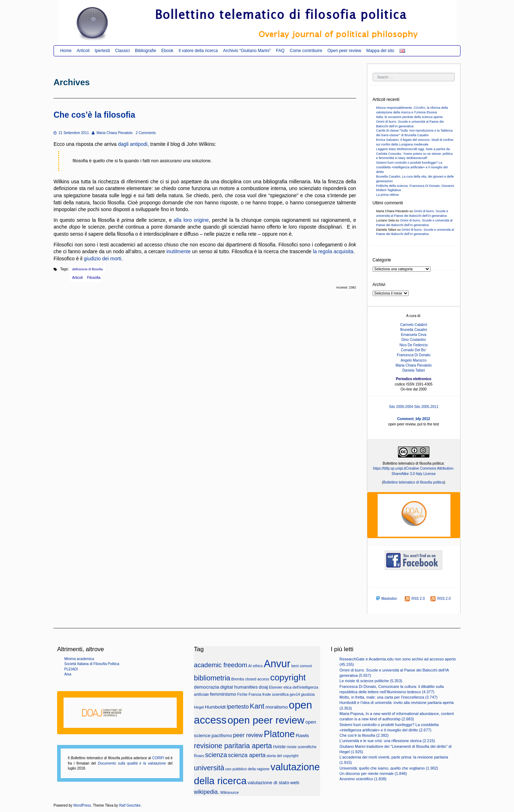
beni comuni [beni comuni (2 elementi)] (301, 666)
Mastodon (386, 598)
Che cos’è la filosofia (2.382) (364, 735)
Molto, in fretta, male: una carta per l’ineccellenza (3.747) (389, 697)
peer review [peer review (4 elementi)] (248, 735)
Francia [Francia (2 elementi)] (255, 694)
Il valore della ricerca (198, 51)
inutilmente (178, 251)
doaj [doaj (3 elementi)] (263, 687)
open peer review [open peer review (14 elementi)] (266, 720)
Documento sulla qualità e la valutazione (132, 763)
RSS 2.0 (415, 599)
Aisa (68, 674)
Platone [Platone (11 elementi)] (279, 734)
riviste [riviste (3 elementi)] (279, 747)
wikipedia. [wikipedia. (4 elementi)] (206, 792)
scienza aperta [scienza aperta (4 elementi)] (247, 755)
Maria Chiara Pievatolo (112, 133)
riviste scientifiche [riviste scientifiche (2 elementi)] (302, 747)
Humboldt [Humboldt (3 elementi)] (215, 707)
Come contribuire (306, 51)
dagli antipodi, (133, 144)
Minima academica (79, 659)
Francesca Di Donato (414, 355)
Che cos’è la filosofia (94, 115)
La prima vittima (388, 195)
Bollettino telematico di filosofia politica (414, 482)
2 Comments (146, 133)
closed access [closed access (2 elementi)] (257, 679)
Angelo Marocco (414, 360)
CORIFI (158, 758)
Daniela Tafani (414, 370)
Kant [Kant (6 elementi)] (257, 706)
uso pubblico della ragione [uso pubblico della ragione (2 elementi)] (247, 769)
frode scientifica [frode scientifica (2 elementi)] (276, 694)
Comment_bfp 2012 (414, 419)
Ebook (167, 51)
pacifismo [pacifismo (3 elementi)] (222, 736)
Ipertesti (102, 51)
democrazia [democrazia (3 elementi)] (206, 687)
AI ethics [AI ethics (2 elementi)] (255, 666)
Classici (122, 51)
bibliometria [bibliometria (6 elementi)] (212, 678)
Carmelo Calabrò (414, 325)
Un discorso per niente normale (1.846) (373, 773)
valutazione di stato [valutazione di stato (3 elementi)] (268, 783)
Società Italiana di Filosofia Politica (92, 664)
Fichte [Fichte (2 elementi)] (242, 694)
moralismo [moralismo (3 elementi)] (276, 707)
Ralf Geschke (130, 805)
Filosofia (94, 278)
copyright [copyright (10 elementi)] (288, 677)
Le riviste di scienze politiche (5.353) (371, 681)
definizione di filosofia (87, 269)
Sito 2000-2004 (401, 407)
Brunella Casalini (414, 330)
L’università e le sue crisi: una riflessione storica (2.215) (387, 741)
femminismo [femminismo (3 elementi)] (223, 694)
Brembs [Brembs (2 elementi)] (238, 679)
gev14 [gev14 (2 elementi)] (295, 694)
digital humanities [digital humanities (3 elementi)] (239, 687)
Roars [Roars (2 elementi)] (199, 756)
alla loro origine (191, 220)
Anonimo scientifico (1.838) (363, 779)
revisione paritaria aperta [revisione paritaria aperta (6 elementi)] (233, 746)
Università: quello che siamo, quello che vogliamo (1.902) (389, 768)
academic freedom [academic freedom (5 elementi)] (220, 665)
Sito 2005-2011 (426, 407)
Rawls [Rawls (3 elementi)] (303, 736)
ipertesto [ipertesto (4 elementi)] (238, 706)
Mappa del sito (380, 51)
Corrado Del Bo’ (414, 350)
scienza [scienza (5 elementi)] (216, 755)
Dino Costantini (414, 340)
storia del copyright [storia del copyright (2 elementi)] (282, 756)
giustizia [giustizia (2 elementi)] (308, 694)
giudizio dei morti (103, 259)
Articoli (83, 51)
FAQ (280, 51)
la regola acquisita (333, 251)
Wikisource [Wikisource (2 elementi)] (230, 792)
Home (66, 51)
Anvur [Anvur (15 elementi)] (277, 664)
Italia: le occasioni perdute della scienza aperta (410, 117)
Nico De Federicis (414, 345)
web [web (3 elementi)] (295, 783)
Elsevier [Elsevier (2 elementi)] (276, 687)
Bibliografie (145, 51)
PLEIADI (71, 669)
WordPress (82, 805)
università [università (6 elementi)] (209, 768)
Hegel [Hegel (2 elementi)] (199, 707)
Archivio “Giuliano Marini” (247, 51)
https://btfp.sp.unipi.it (389, 468)
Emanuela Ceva (414, 335)
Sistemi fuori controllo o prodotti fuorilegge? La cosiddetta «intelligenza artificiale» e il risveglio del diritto (412, 167)
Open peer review (344, 51)
